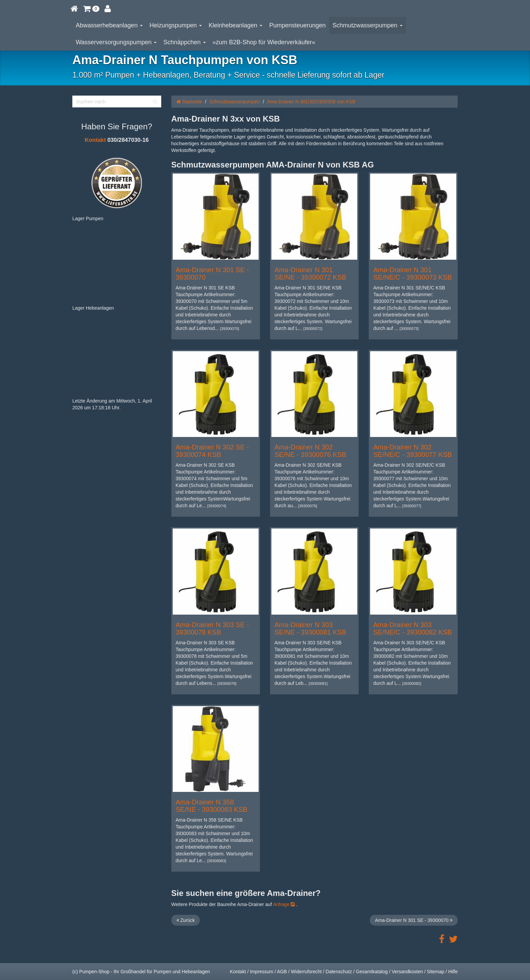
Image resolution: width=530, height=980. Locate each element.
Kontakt (95, 140)
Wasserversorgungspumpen (116, 42)
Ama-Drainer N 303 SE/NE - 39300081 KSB (310, 628)
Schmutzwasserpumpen (368, 25)
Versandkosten (407, 972)
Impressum (261, 972)
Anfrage (284, 904)
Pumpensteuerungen (297, 25)
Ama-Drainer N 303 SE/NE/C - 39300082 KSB (412, 628)
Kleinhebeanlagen (235, 25)
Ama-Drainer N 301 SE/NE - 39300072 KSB (310, 274)
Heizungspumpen (176, 25)
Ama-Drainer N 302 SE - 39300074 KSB (212, 451)
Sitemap (436, 972)
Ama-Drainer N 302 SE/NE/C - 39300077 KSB (412, 451)
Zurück (186, 920)
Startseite (189, 102)
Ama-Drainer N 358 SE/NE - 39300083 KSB (212, 806)
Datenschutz (339, 972)
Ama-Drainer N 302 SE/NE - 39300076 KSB (310, 451)
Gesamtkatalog (372, 972)
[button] (91, 8)
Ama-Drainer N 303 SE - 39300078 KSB (212, 628)
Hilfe (453, 972)
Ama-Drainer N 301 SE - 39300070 (414, 920)
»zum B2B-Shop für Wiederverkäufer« (264, 42)
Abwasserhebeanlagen (109, 25)
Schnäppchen (184, 42)
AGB (282, 972)
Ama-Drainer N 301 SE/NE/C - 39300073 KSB (412, 274)
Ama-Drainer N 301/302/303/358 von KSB (311, 102)
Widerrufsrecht (306, 972)
